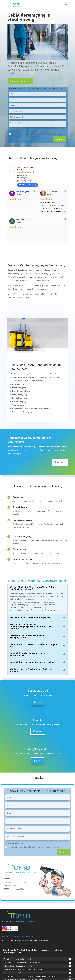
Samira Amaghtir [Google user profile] (22, 192)
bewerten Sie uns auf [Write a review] (28, 185)
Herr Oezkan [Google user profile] (21, 220)
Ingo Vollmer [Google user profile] (52, 192)
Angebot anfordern (21, 81)
